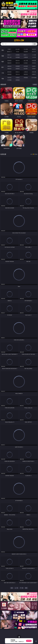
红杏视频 (9, 80)
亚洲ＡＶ (9, 55)
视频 (3, 56)
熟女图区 (26, 69)
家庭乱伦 (18, 72)
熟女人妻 (9, 57)
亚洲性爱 (9, 61)
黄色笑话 (26, 74)
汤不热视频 (34, 78)
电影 (3, 62)
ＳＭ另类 (34, 57)
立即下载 (29, 641)
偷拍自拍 (18, 61)
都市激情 (9, 72)
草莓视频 (26, 78)
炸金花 (18, 52)
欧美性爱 (34, 61)
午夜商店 (18, 78)
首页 (12, 588)
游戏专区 (34, 49)
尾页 (26, 588)
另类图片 (34, 69)
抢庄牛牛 (34, 52)
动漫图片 (34, 66)
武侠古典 (34, 72)
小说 (3, 73)
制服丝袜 (9, 63)
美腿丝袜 (9, 69)
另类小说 (18, 74)
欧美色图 (26, 66)
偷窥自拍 (9, 66)
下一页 (22, 588)
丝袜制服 (18, 57)
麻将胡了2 (9, 52)
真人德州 (18, 49)
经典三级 (18, 63)
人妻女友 (26, 72)
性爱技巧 (34, 74)
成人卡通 (26, 61)
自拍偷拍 (18, 55)
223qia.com (19, 40)
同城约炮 (9, 78)
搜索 (35, 44)
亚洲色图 (18, 66)
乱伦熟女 (26, 63)
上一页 (16, 588)
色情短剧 (18, 80)
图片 (3, 67)
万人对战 (26, 49)
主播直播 (26, 57)
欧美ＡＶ (26, 55)
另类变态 (34, 63)
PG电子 (9, 49)
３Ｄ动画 (34, 55)
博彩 (3, 50)
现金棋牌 (26, 52)
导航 (3, 79)
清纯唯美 (18, 69)
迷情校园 (9, 74)
